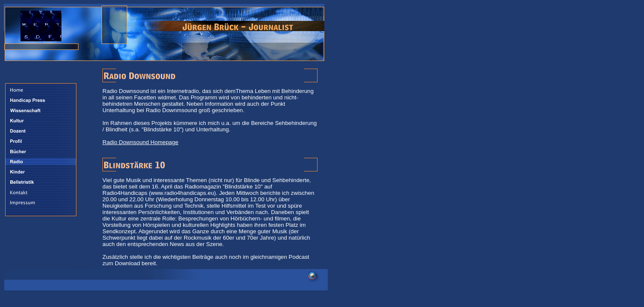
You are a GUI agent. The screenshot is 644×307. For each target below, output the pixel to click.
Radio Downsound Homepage (140, 142)
